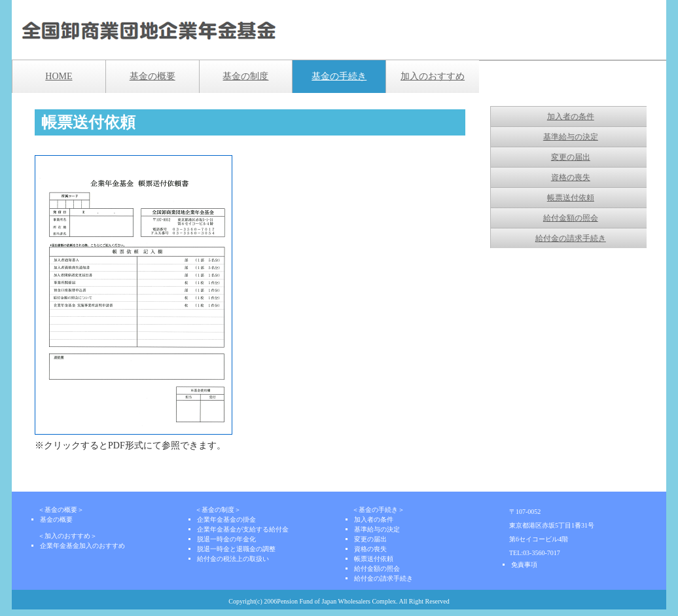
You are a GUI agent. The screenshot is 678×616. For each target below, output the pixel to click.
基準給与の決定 (571, 137)
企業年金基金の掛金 (226, 519)
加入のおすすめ (433, 76)
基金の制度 (245, 76)
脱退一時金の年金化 (226, 539)
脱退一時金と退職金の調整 (236, 549)
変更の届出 (571, 157)
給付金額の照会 (571, 218)
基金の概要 (152, 76)
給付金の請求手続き (571, 238)
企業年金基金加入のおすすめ (82, 546)
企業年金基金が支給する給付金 (243, 529)
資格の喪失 (571, 177)
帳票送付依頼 (571, 198)
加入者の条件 (571, 117)
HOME (59, 76)
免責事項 (524, 565)
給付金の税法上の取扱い (233, 559)
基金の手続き (339, 76)
